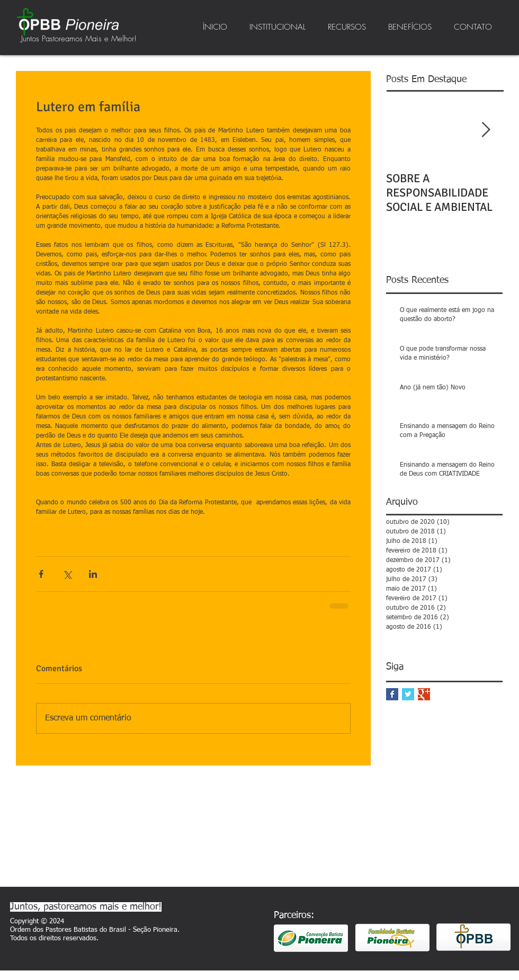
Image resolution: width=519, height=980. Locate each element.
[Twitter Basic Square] (408, 694)
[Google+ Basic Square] (424, 694)
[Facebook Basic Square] (392, 694)
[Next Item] (486, 130)
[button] (278, 27)
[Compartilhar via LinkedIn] (93, 574)
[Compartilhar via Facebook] (41, 574)
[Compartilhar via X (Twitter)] (67, 574)
